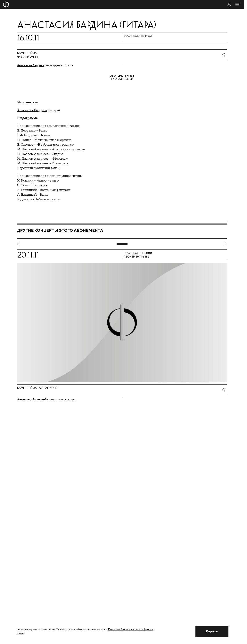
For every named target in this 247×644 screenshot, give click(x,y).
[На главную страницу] (102, 4)
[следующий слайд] (225, 244)
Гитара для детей (122, 77)
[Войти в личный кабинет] (229, 4)
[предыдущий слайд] (19, 244)
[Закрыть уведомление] (212, 631)
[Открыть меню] (237, 4)
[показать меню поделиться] (223, 55)
